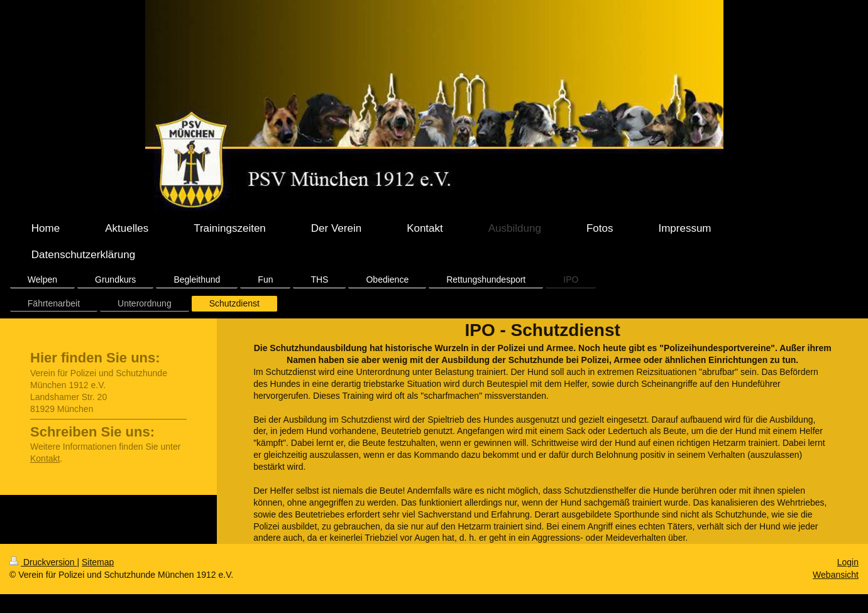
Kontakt (45, 458)
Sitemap (98, 562)
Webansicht (836, 575)
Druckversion (43, 562)
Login (848, 562)
